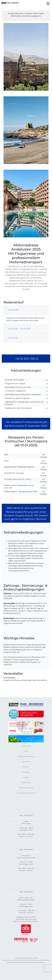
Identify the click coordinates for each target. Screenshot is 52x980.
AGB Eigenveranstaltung (26, 756)
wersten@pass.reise (26, 906)
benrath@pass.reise (26, 864)
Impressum (26, 746)
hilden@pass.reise (26, 830)
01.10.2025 (13, 338)
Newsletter (26, 772)
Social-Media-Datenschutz (26, 793)
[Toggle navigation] (48, 4)
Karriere (26, 777)
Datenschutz (26, 782)
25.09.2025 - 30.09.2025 (19, 329)
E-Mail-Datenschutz (26, 788)
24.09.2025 (13, 310)
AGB (26, 751)
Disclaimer (26, 762)
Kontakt (26, 767)
